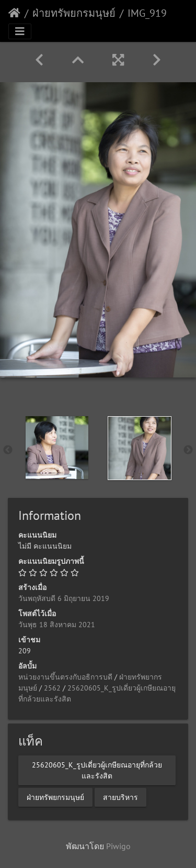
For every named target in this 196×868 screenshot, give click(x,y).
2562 (52, 688)
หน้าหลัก (14, 13)
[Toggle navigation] (20, 31)
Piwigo (118, 846)
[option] (57, 448)
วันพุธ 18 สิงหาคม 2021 (57, 625)
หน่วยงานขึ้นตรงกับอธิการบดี (65, 677)
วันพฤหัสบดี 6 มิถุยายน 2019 (64, 598)
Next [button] (188, 450)
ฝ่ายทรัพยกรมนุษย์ (74, 13)
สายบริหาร (120, 797)
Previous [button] (8, 450)
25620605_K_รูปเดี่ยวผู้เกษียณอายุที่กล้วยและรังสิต (97, 770)
